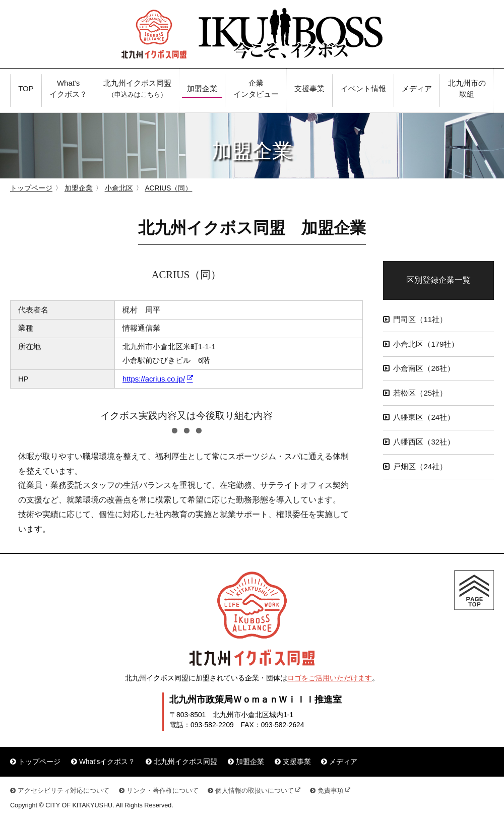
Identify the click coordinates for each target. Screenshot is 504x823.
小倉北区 (119, 188)
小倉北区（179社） (426, 344)
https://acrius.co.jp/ (154, 379)
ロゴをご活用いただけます (330, 678)
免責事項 (331, 791)
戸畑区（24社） (420, 467)
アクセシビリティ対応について (64, 791)
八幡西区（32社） (424, 442)
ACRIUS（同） (168, 188)
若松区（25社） (420, 393)
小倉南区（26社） (424, 368)
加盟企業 (79, 188)
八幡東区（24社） (424, 417)
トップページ (31, 188)
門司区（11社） (420, 320)
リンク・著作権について (163, 791)
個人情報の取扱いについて (255, 791)
